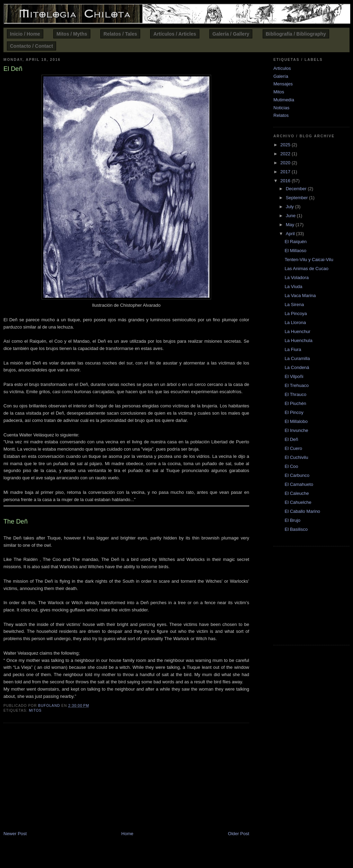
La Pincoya (296, 313)
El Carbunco (297, 475)
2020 (286, 163)
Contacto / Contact (31, 46)
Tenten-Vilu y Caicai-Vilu (309, 260)
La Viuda (293, 287)
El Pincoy (294, 412)
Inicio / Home (25, 34)
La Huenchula (298, 340)
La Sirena (294, 304)
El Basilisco (296, 529)
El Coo (291, 466)
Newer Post (15, 834)
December (297, 189)
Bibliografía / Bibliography (296, 34)
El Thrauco (295, 394)
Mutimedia (284, 100)
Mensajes (283, 84)
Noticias (281, 108)
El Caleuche (297, 493)
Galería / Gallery (231, 34)
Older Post (239, 834)
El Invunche (296, 430)
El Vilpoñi (294, 376)
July (291, 207)
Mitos (35, 710)
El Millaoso (295, 251)
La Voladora (296, 278)
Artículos (282, 68)
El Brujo (292, 520)
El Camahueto (299, 484)
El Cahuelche (298, 502)
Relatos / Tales (120, 34)
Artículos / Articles (175, 34)
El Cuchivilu (296, 457)
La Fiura (293, 349)
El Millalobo (296, 421)
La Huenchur (297, 331)
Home (128, 834)
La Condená (297, 367)
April (291, 234)
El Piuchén (295, 403)
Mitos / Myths (72, 34)
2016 (286, 181)
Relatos (281, 115)
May (291, 225)
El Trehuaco (296, 385)
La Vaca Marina (300, 296)
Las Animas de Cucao (306, 269)
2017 (286, 172)
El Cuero (293, 448)
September (297, 198)
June (291, 216)
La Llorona (295, 322)
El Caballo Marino (302, 511)
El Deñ (291, 439)
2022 (286, 154)
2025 (286, 145)
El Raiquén (296, 242)
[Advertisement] (126, 778)
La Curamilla (297, 358)
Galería (281, 76)
